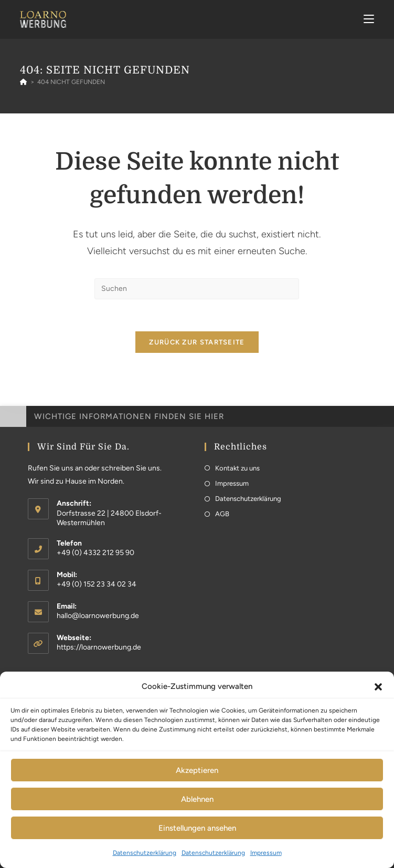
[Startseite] (24, 82)
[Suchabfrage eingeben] (197, 289)
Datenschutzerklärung (145, 853)
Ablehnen (197, 799)
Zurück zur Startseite (197, 342)
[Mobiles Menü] (369, 19)
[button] (378, 687)
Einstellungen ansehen (197, 828)
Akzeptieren (197, 770)
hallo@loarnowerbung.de (98, 616)
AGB (222, 514)
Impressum (266, 853)
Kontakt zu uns (237, 468)
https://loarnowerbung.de (99, 647)
